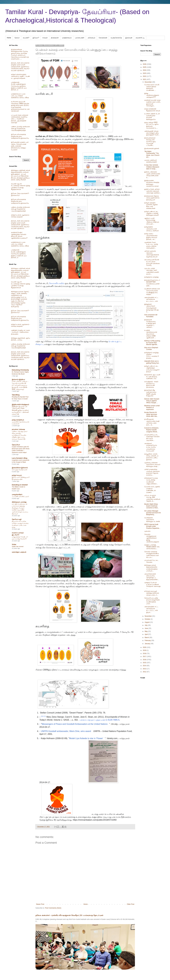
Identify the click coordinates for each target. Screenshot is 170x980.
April (146, 634)
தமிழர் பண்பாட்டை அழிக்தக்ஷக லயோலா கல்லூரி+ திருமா (152, 369)
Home (9, 38)
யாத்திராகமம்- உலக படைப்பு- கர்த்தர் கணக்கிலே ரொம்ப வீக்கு (20, 96)
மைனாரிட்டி (140, 38)
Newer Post (40, 904)
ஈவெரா (45, 38)
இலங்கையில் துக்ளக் (152, 148)
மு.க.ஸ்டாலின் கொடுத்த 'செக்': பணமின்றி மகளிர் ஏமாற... (152, 271)
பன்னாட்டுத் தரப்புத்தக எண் (92, 720)
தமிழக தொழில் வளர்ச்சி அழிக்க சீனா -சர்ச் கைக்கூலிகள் (151, 206)
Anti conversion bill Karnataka (151, 316)
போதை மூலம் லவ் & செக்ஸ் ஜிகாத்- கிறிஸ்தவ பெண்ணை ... (152, 87)
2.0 (42, 716)
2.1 (45, 716)
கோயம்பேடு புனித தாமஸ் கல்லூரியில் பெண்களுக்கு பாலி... (152, 601)
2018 (145, 654)
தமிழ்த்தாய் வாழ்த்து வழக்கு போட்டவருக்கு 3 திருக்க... (151, 355)
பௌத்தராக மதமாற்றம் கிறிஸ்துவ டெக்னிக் (152, 520)
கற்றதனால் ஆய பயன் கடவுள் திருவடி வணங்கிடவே (152, 377)
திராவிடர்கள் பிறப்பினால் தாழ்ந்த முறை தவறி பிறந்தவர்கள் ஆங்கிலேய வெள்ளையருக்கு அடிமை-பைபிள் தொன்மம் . (20, 67)
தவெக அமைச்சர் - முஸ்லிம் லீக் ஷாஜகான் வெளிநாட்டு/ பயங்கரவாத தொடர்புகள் (69, 915)
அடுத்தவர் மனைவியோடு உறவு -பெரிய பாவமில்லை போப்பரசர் (151, 447)
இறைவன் (129, 38)
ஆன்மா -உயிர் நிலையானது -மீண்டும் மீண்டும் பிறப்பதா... (152, 221)
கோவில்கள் (103, 38)
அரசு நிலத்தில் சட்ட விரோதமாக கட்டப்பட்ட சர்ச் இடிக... (151, 609)
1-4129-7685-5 (113, 720)
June (147, 628)
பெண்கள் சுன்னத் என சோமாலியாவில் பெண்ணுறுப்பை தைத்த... (152, 292)
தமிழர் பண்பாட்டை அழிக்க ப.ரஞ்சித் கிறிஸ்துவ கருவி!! (152, 213)
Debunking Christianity (20, 370)
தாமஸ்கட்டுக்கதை (18, 429)
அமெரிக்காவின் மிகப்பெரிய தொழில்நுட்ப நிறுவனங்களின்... (152, 577)
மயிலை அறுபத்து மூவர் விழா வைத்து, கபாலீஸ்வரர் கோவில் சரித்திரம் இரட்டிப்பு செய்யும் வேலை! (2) (20, 435)
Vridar (14, 545)
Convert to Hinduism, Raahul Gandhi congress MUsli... (152, 430)
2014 (145, 666)
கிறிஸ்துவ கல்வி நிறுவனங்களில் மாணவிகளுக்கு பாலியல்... (151, 568)
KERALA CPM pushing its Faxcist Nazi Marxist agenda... (152, 343)
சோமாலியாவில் (57, 283)
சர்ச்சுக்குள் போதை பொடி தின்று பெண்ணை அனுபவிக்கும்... (151, 481)
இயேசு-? (36, 38)
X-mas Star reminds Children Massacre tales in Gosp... (152, 167)
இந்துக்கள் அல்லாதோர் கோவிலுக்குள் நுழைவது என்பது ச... (151, 308)
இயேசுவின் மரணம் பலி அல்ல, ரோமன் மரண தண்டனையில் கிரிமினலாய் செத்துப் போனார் (20, 146)
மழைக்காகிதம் (17, 494)
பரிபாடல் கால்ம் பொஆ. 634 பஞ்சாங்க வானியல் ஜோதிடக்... (152, 498)
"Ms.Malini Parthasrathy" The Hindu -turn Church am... (152, 154)
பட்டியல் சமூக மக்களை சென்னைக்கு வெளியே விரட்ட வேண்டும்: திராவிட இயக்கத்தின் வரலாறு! (20, 119)
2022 (145, 76)
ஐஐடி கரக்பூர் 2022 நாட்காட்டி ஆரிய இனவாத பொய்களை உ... (151, 125)
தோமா (17, 38)
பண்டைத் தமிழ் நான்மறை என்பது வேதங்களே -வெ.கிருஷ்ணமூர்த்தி (20, 128)
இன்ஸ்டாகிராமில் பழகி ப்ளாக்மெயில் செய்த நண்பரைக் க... (152, 175)
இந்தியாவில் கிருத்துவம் (20, 405)
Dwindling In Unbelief (20, 485)
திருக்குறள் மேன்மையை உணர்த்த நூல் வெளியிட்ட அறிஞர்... (150, 323)
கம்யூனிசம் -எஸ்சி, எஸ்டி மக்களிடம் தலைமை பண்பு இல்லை (151, 457)
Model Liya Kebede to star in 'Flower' (86, 738)
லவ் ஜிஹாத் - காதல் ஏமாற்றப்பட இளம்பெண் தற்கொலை (151, 384)
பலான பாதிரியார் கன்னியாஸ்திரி (151, 161)
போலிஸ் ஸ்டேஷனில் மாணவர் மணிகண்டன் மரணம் (152, 489)
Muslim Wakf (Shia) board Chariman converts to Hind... (152, 506)
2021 (145, 79)
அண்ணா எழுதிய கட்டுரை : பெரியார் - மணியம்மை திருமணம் (20, 332)
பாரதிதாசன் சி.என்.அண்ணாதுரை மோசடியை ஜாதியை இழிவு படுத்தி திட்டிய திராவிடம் (19, 86)
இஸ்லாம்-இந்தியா (18, 379)
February (148, 640)
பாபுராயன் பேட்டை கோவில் (151, 561)
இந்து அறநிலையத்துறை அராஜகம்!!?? (152, 95)
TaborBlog (16, 395)
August (147, 622)
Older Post (131, 904)
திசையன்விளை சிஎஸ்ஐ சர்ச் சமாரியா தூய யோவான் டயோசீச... (150, 142)
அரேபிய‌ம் (91, 38)
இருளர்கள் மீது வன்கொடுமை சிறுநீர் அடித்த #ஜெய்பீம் (150, 393)
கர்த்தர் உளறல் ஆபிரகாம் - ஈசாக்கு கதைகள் (21, 216)
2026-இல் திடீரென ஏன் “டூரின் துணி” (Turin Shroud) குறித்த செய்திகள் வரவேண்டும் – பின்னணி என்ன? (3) (20, 410)
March (147, 637)
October (148, 619)
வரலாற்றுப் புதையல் (19, 552)
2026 (145, 64)
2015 (145, 663)
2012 (145, 672)
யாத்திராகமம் (67, 38)
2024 (145, 70)
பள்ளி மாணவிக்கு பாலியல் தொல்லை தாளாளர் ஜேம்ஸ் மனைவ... (152, 472)
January (148, 644)
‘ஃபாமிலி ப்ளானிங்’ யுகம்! (20, 496)
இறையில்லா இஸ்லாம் (20, 468)
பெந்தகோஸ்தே (116, 38)
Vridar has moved (18, 546)
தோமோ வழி (17, 519)
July (146, 625)
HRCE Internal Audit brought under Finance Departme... (152, 526)
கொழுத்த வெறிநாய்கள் (20, 470)
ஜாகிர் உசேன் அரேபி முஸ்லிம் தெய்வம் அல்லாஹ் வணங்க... (153, 191)
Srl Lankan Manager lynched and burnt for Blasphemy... (153, 513)
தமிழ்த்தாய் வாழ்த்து (151, 277)
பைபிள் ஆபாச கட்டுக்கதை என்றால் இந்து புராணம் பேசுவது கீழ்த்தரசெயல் (21, 187)
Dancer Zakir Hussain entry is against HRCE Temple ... (152, 401)
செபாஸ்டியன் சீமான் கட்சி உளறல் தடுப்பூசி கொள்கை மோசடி (152, 262)
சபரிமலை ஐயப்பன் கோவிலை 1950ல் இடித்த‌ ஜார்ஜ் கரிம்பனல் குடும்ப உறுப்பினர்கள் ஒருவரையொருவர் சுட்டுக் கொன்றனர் (20, 106)
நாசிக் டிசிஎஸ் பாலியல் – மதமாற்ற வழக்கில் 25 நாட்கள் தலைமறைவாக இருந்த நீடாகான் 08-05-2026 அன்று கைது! (20, 385)
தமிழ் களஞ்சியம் (18, 420)
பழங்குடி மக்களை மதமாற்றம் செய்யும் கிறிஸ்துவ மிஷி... (152, 464)
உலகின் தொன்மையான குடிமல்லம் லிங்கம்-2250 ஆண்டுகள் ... (151, 334)
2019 (145, 650)
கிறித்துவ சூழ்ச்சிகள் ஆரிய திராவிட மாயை (21, 339)
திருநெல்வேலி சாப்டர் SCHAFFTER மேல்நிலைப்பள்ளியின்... (152, 283)
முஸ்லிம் (147, 531)
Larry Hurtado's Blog (20, 458)
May (146, 631)
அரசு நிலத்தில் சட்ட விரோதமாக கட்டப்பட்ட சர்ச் (151, 299)
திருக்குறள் (55, 38)
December (148, 82)
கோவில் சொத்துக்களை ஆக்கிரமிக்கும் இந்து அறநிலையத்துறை (152, 538)
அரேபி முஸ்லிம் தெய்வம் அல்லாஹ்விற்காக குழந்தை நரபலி (152, 254)
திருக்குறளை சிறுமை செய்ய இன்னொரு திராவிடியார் (152, 198)
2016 (145, 660)
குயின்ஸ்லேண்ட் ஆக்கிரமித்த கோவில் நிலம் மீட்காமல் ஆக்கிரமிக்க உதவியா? (19, 235)
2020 (145, 647)
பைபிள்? (26, 38)
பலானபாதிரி (80, 38)
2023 (145, 73)
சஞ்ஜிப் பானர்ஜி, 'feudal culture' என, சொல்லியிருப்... (152, 547)
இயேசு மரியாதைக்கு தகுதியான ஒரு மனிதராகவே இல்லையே (20, 136)
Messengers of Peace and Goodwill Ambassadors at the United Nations (75, 724)
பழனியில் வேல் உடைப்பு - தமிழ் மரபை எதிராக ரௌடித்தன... (151, 245)
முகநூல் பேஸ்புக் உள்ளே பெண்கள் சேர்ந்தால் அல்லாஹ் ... (152, 585)
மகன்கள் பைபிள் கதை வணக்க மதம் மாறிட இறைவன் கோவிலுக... (153, 103)
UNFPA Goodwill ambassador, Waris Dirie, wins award (66, 731)
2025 (145, 67)
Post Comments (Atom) (53, 908)
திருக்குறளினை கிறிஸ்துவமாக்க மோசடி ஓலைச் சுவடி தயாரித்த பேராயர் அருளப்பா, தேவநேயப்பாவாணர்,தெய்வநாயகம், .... (20, 54)
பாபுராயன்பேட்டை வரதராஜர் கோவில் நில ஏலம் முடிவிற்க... (152, 438)
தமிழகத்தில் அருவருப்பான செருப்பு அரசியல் (151, 229)
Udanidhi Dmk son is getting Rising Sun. (152, 362)
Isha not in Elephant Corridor (151, 349)
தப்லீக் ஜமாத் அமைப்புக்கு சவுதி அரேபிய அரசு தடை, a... (152, 422)
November (148, 616)
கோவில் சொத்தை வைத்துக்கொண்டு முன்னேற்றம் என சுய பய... (152, 554)
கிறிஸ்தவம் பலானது (19, 502)
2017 (145, 657)
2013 (145, 669)
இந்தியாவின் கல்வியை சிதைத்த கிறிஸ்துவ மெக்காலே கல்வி (152, 183)
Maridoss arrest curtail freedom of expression (152, 408)
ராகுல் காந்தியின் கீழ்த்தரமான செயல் (152, 110)
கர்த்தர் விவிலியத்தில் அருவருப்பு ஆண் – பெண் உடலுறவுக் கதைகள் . (20, 76)
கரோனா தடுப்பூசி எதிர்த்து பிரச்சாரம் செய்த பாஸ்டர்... (152, 593)
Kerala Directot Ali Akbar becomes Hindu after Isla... (151, 414)
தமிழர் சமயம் (17, 475)
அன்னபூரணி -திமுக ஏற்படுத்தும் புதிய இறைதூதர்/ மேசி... (152, 133)
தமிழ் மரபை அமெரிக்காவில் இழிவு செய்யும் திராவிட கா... (151, 236)
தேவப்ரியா (16, 445)
